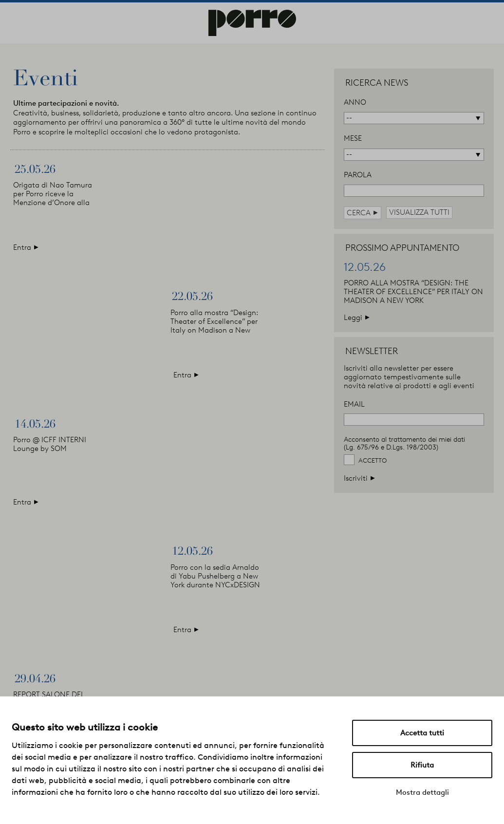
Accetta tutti (422, 733)
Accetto (373, 460)
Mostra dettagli (422, 792)
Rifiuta (422, 765)
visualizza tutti (419, 212)
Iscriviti (360, 478)
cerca (363, 213)
